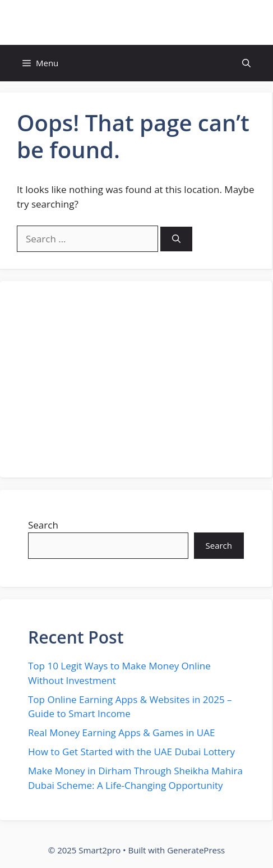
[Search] (176, 239)
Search (43, 525)
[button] (246, 63)
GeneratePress (196, 850)
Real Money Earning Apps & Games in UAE (121, 732)
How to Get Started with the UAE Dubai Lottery (131, 752)
